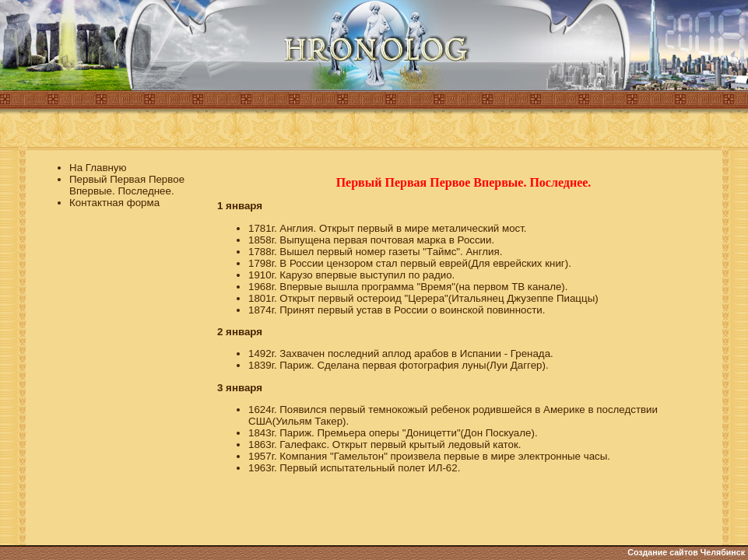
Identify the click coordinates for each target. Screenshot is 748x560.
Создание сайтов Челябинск (686, 552)
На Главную (98, 168)
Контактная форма (114, 203)
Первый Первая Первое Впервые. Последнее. (127, 185)
